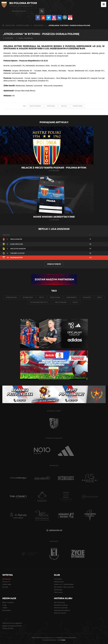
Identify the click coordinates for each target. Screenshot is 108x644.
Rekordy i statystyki (61, 608)
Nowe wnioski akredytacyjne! (54, 217)
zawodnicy (72, 297)
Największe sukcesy (61, 605)
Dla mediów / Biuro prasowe (64, 587)
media (61, 640)
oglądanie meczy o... (40, 302)
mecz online (61, 302)
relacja (64, 106)
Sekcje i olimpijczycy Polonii (12, 626)
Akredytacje (58, 590)
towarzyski (11, 297)
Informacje (58, 579)
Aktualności (39, 25)
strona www (78, 106)
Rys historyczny (59, 602)
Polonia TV (6, 582)
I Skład (5, 608)
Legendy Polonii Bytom (62, 610)
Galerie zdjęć (7, 584)
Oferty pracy (58, 592)
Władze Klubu (59, 582)
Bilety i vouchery (8, 602)
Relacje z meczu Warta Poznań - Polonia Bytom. (54, 168)
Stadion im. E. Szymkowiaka (64, 584)
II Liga (4, 605)
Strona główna (23, 25)
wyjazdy (87, 297)
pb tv (42, 297)
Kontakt (5, 587)
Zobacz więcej (54, 264)
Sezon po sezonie (60, 613)
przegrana (51, 106)
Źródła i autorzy (8, 628)
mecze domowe (35, 106)
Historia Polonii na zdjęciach (12, 623)
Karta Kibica (7, 610)
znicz (100, 297)
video (75, 302)
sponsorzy (28, 297)
